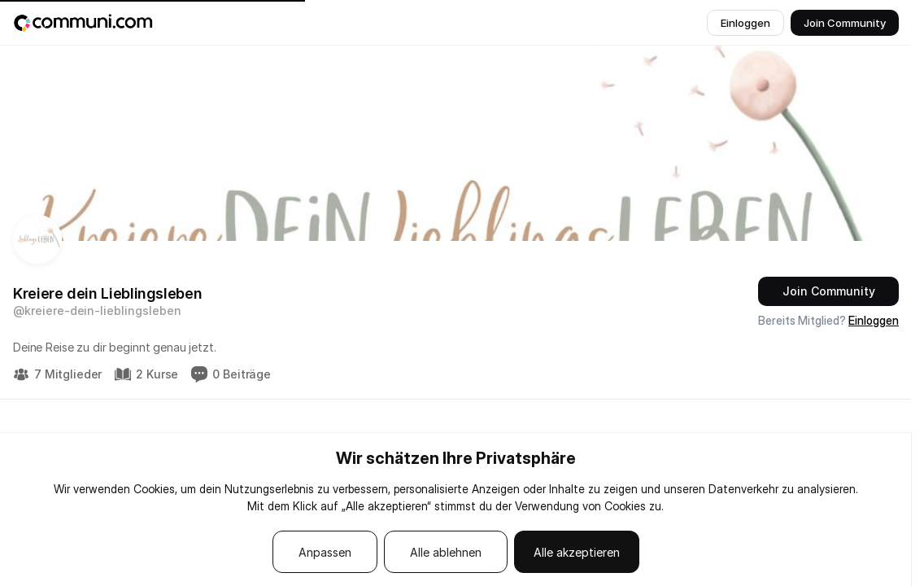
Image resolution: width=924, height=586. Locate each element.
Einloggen (874, 320)
